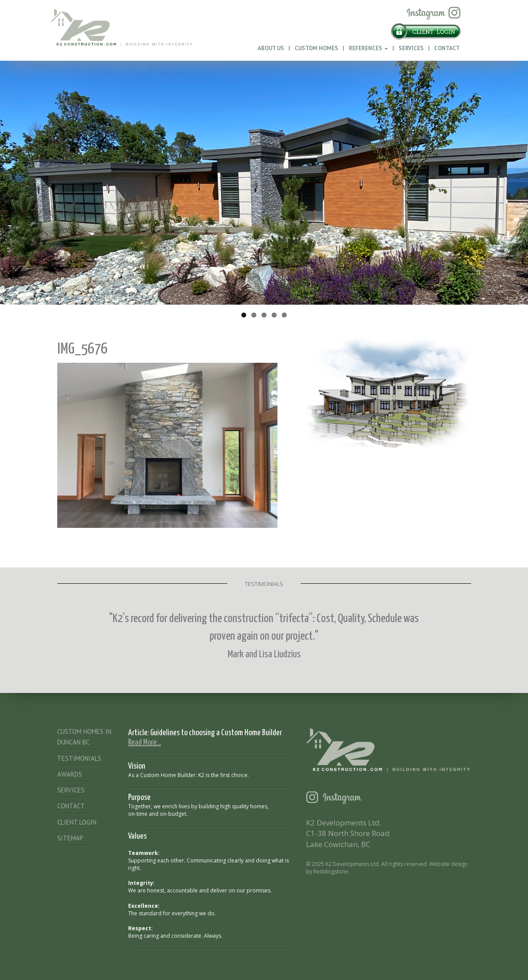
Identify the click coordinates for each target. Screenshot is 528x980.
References (368, 48)
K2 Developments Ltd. (353, 864)
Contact (447, 48)
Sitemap (70, 838)
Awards (70, 774)
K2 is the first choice (223, 775)
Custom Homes (316, 48)
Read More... (144, 742)
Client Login (77, 822)
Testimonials (79, 758)
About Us (271, 48)
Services (411, 48)
